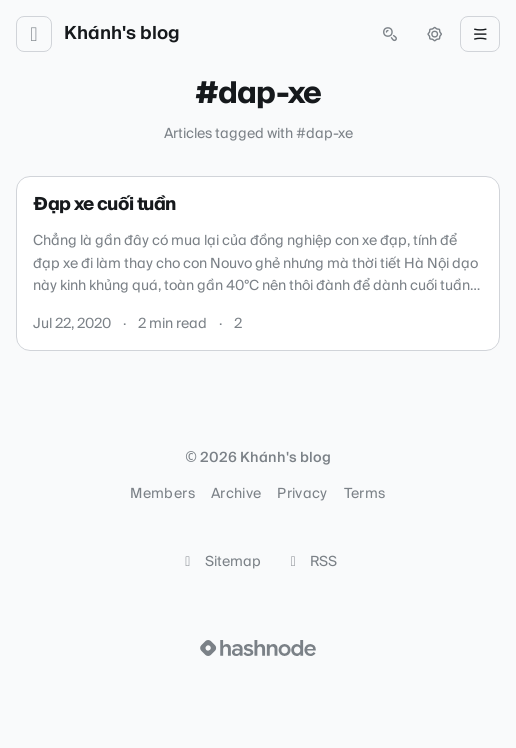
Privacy (302, 494)
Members (162, 494)
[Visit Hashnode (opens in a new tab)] (258, 648)
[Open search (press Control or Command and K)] (390, 34)
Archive (236, 494)
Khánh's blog (122, 34)
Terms (365, 494)
